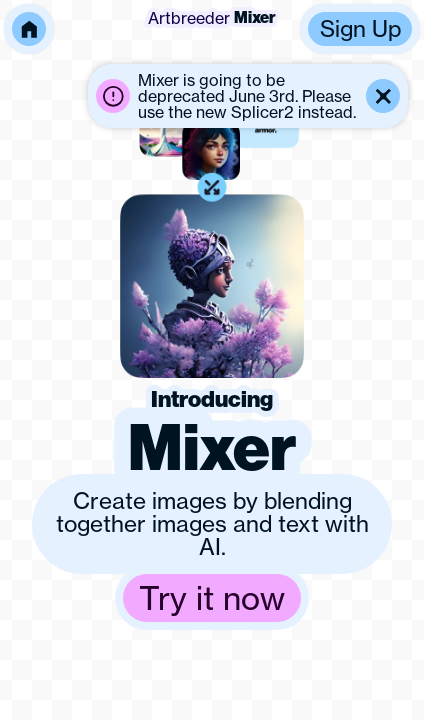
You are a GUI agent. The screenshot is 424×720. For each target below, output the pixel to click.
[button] (248, 96)
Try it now (212, 598)
